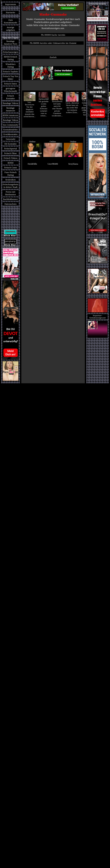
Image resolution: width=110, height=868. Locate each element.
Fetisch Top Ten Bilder (11, 78)
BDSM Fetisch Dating (10, 58)
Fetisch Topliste (11, 71)
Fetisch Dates (11, 84)
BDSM (10, 163)
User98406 (53, 164)
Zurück (53, 57)
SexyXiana (73, 164)
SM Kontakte (11, 144)
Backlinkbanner (10, 199)
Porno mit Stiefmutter (11, 193)
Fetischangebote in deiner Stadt (11, 186)
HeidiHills (32, 164)
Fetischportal (11, 149)
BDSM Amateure (11, 115)
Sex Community (11, 125)
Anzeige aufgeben (10, 29)
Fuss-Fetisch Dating (11, 174)
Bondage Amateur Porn (11, 42)
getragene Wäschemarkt (11, 90)
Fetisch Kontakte (11, 97)
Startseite (10, 12)
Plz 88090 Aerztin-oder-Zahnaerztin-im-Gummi (53, 43)
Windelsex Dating (11, 65)
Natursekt (11, 139)
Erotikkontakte (11, 134)
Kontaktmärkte (11, 130)
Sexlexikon (11, 180)
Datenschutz (11, 204)
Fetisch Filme (11, 153)
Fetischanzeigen (10, 52)
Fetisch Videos (10, 158)
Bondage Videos (11, 103)
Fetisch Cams (10, 168)
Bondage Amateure (10, 109)
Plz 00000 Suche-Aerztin (53, 35)
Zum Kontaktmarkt (10, 21)
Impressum (11, 4)
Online (32, 149)
